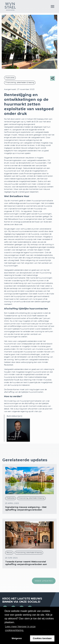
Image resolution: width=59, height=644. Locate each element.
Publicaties (10, 78)
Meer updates (44, 581)
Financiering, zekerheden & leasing (20, 83)
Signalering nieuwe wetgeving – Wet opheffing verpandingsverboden (26, 508)
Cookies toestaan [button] (42, 638)
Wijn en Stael (10, 6)
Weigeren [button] (17, 638)
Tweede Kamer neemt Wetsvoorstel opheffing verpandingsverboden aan (26, 563)
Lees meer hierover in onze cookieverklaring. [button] (20, 628)
